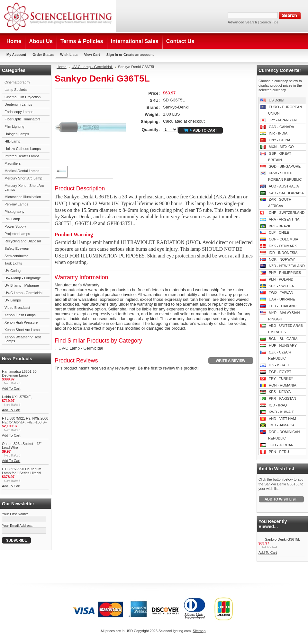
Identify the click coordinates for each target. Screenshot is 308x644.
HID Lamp (12, 141)
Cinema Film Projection (23, 97)
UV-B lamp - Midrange (22, 285)
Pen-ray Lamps (16, 204)
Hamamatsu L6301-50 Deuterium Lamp (19, 373)
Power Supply (15, 226)
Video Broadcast (17, 308)
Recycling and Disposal (23, 241)
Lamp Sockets (16, 90)
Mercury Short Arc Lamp (23, 178)
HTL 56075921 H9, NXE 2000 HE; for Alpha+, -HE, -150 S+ (25, 420)
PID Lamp (12, 219)
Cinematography (17, 82)
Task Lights (13, 263)
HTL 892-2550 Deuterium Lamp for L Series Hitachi (22, 471)
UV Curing (13, 271)
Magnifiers (13, 163)
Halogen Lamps (17, 134)
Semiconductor (16, 256)
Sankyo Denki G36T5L (282, 539)
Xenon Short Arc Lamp (22, 330)
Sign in (112, 55)
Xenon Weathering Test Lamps (23, 339)
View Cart (92, 55)
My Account (16, 55)
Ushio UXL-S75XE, (17, 397)
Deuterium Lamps (18, 104)
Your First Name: (15, 514)
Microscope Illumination (23, 197)
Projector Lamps (17, 234)
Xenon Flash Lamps (20, 315)
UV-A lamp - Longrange (23, 278)
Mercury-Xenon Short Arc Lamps (24, 187)
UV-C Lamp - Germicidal (23, 293)
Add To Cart (11, 388)
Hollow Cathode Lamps (23, 149)
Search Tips (269, 22)
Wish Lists (69, 55)
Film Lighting (14, 126)
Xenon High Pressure (21, 322)
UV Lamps (13, 300)
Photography (14, 212)
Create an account (139, 55)
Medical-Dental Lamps (22, 171)
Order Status (43, 55)
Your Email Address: (18, 526)
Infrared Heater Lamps (22, 156)
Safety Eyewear (17, 248)
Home (62, 67)
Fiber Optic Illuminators (23, 119)
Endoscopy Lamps (19, 112)
